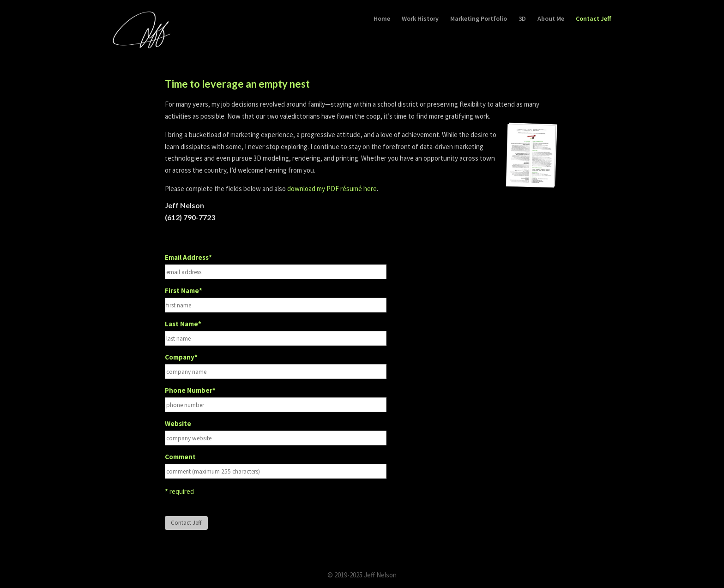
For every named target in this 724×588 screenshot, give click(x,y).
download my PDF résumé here (332, 189)
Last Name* (183, 324)
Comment (180, 457)
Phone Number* (190, 390)
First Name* (184, 291)
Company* (181, 357)
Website (178, 423)
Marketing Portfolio (479, 19)
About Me (551, 19)
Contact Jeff (594, 19)
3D (522, 19)
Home (382, 19)
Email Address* (188, 257)
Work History (420, 19)
